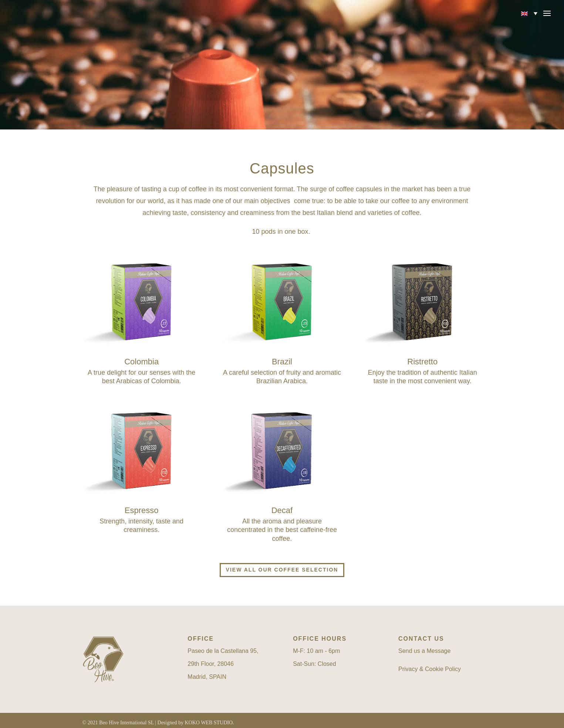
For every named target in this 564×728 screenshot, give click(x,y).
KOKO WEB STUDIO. (209, 723)
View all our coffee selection (282, 570)
